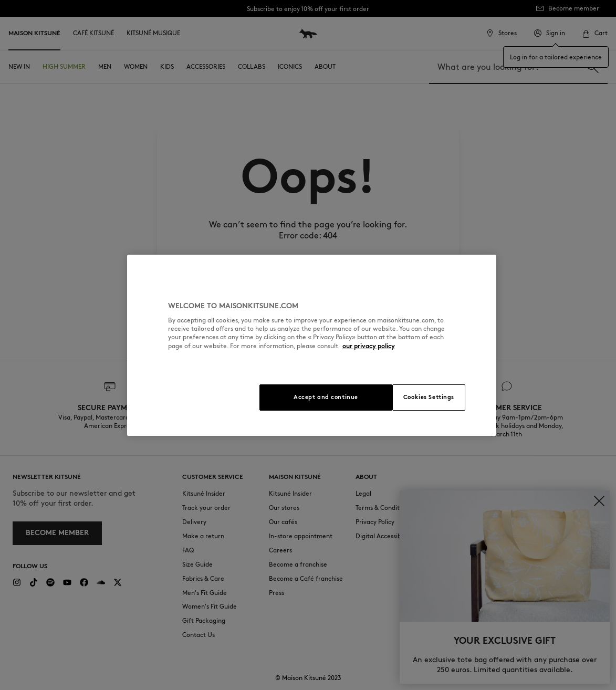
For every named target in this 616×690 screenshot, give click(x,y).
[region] (312, 345)
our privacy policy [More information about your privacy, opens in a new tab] (369, 346)
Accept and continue (326, 397)
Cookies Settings (429, 397)
